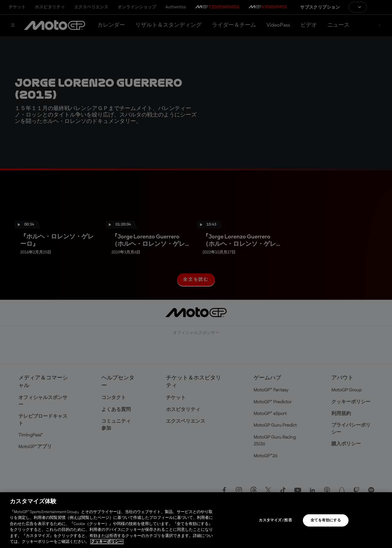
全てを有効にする (326, 520)
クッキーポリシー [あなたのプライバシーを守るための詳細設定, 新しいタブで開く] (107, 542)
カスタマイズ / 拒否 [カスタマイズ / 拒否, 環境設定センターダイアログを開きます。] (275, 520)
